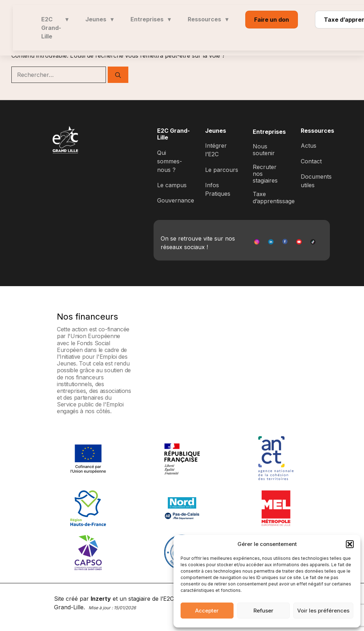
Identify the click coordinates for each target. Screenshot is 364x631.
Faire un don (272, 20)
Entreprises (151, 19)
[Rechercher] (118, 75)
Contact (311, 161)
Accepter (207, 611)
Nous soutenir (264, 150)
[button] (350, 544)
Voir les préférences (323, 611)
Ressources (208, 19)
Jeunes (99, 19)
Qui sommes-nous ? (170, 161)
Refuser (263, 611)
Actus (309, 146)
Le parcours (222, 170)
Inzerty (101, 599)
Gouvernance (176, 200)
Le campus (172, 185)
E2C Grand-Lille (55, 28)
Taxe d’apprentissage (274, 197)
